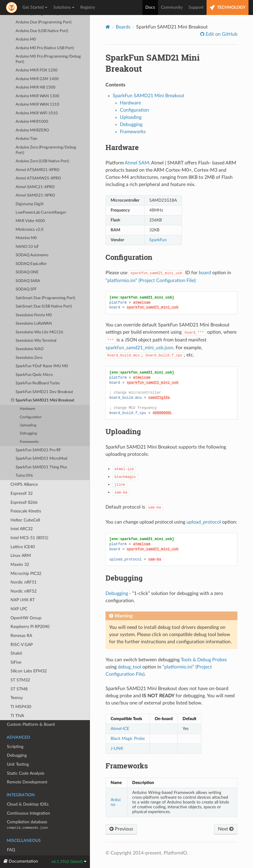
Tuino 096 (24, 462)
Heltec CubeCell (25, 506)
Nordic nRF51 (24, 568)
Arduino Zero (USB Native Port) (42, 147)
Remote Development (27, 768)
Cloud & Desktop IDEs (28, 790)
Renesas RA (21, 622)
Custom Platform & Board (31, 711)
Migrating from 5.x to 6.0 (30, 854)
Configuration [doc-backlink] (129, 257)
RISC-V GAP (22, 631)
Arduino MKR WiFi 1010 (37, 99)
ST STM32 (20, 666)
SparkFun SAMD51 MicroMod (41, 445)
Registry (88, 8)
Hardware (27, 395)
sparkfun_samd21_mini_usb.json (139, 348)
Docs (150, 8)
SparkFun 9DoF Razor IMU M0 (42, 352)
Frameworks (29, 428)
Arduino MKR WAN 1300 (37, 82)
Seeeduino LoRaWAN (34, 310)
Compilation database (27, 811)
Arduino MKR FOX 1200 (37, 57)
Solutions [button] (64, 8)
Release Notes (20, 845)
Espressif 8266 (24, 489)
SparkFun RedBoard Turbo (38, 369)
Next (226, 829)
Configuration (31, 403)
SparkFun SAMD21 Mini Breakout (43, 387)
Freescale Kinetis (26, 497)
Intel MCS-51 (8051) (29, 524)
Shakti (16, 640)
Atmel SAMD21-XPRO (35, 182)
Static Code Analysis (26, 760)
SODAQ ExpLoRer (31, 250)
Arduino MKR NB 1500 (36, 74)
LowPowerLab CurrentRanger (41, 199)
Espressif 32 (22, 480)
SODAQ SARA (28, 267)
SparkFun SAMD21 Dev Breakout (44, 378)
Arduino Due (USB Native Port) (42, 17)
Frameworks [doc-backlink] (127, 766)
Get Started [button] (35, 8)
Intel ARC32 (22, 515)
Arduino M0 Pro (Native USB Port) (45, 34)
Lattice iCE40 (23, 533)
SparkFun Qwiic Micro (34, 361)
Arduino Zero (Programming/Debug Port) (46, 136)
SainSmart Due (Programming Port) (45, 284)
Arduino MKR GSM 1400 (37, 65)
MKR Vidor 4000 (30, 207)
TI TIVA (17, 702)
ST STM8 (19, 675)
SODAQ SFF (26, 276)
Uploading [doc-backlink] (123, 431)
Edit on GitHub (221, 34)
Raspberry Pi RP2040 (30, 613)
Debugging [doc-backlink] (124, 578)
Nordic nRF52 (24, 577)
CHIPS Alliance (24, 471)
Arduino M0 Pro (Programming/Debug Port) (48, 45)
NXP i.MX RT (23, 586)
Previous (121, 829)
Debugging (28, 420)
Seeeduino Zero (29, 344)
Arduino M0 (26, 26)
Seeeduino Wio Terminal (36, 327)
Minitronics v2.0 (30, 216)
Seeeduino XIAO (30, 335)
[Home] (108, 27)
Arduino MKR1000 (32, 108)
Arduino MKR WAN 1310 (37, 91)
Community (172, 8)
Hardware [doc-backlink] (122, 147)
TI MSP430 (21, 693)
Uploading (28, 411)
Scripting (15, 733)
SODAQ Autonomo (32, 241)
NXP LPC (19, 595)
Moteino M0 (26, 224)
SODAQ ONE (27, 258)
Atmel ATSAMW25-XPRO (38, 165)
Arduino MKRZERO (32, 117)
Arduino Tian (26, 125)
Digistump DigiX (30, 190)
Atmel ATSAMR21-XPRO (37, 156)
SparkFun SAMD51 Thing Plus (41, 454)
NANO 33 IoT (27, 233)
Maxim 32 (20, 551)
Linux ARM (21, 542)
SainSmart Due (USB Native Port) (44, 293)
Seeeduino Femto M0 (34, 301)
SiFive (16, 649)
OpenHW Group (26, 604)
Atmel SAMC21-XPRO (35, 173)
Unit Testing (18, 751)
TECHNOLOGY (228, 8)
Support (196, 8)
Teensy (17, 684)
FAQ (11, 836)
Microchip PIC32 (26, 560)
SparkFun (158, 240)
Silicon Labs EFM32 (29, 657)
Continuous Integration (28, 799)
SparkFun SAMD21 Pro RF (38, 436)
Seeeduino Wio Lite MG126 (39, 318)
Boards (123, 27)
